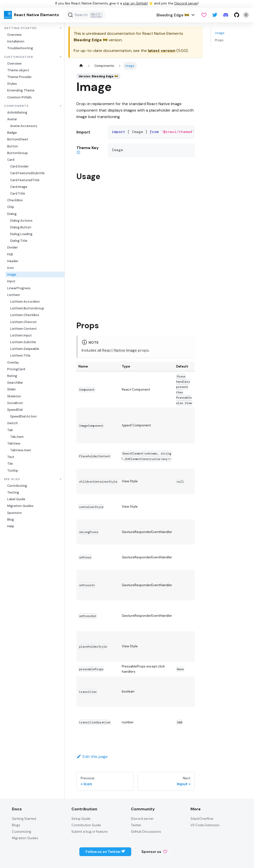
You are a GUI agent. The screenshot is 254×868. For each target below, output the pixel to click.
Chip (11, 207)
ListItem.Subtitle (23, 342)
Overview (14, 35)
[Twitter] (215, 15)
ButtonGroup (17, 153)
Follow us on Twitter (105, 852)
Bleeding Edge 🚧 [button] (173, 15)
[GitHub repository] (237, 15)
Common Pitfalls (19, 97)
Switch (13, 423)
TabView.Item (21, 450)
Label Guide (16, 499)
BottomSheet (18, 139)
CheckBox (15, 200)
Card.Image (19, 187)
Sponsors (15, 513)
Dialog (12, 214)
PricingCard (16, 369)
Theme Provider (19, 77)
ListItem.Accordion (25, 302)
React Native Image (120, 350)
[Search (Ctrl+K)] (86, 15)
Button (13, 146)
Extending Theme (21, 90)
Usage (220, 33)
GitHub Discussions (146, 832)
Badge (12, 133)
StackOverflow (202, 819)
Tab (10, 430)
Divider (13, 247)
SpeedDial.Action (23, 416)
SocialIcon (15, 403)
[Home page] (81, 66)
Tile (10, 464)
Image (12, 274)
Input (11, 281)
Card (11, 160)
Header (13, 261)
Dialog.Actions (21, 221)
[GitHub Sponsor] (204, 15)
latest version (162, 51)
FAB (10, 254)
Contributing (17, 486)
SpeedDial (15, 410)
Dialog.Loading (21, 234)
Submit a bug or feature (90, 832)
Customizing (22, 832)
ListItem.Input (21, 335)
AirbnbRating (17, 112)
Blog (11, 519)
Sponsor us (154, 852)
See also (12, 479)
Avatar (12, 119)
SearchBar (15, 383)
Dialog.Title (19, 241)
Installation (16, 41)
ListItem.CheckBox (25, 315)
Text (11, 457)
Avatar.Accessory (24, 126)
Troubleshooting (20, 48)
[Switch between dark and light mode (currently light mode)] (246, 15)
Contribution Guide (86, 825)
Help (11, 526)
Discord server (186, 3)
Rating (12, 376)
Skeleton (14, 396)
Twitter (136, 825)
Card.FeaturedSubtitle (27, 173)
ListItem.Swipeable (25, 349)
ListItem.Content (23, 329)
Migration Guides (20, 506)
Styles (12, 84)
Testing (13, 492)
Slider (12, 389)
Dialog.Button (21, 227)
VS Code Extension (205, 825)
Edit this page (92, 757)
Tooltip (13, 471)
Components (16, 106)
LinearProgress (19, 288)
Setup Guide (81, 819)
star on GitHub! (135, 3)
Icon (11, 268)
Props (219, 40)
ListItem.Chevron (23, 322)
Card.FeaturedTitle (25, 180)
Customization (18, 57)
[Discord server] (226, 15)
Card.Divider (19, 166)
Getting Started (20, 28)
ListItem (14, 295)
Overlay (13, 362)
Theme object (18, 70)
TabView (14, 443)
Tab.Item (17, 437)
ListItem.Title (20, 355)
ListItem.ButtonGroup (27, 308)
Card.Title (18, 193)
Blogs (16, 825)
